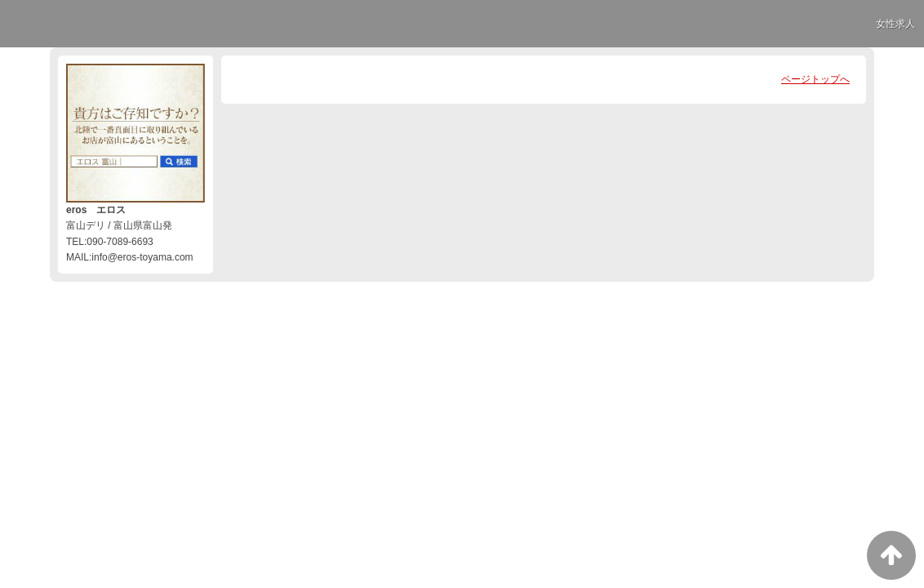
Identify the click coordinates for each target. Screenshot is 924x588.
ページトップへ (815, 79)
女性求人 (895, 24)
